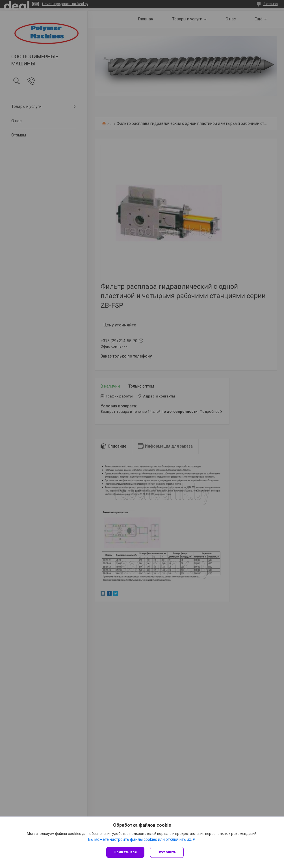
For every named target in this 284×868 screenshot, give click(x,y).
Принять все (125, 852)
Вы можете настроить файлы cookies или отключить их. (140, 839)
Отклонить (167, 852)
